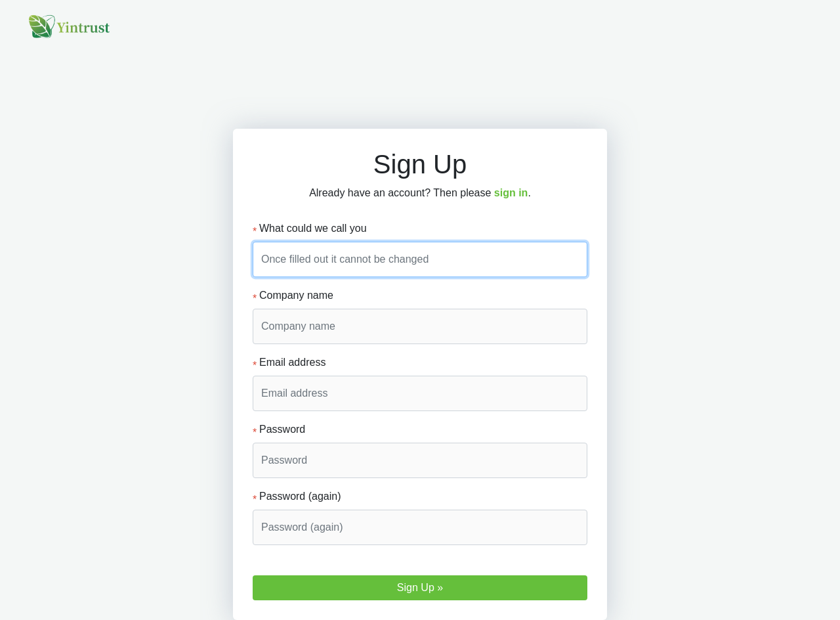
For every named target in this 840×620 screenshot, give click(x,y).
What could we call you (310, 230)
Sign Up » (420, 587)
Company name (293, 297)
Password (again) (297, 498)
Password (279, 431)
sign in (511, 193)
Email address (289, 364)
